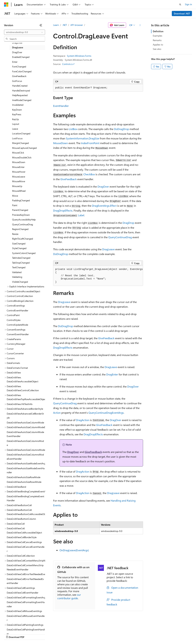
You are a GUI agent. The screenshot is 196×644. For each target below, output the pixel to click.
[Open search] (180, 5)
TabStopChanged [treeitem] (21, 263)
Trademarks (139, 634)
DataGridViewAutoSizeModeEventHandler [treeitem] (26, 470)
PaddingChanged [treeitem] (21, 200)
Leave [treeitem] (15, 129)
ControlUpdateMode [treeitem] (17, 325)
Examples (158, 36)
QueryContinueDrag (120, 237)
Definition (158, 31)
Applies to (158, 45)
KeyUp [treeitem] (15, 119)
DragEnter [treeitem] (17, 43)
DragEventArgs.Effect (104, 206)
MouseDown (61, 143)
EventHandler (61, 106)
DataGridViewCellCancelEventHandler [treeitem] (26, 549)
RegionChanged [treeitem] (20, 229)
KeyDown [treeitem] (17, 110)
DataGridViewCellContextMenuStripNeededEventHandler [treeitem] (25, 567)
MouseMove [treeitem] (19, 181)
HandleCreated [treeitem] (20, 86)
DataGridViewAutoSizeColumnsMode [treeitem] (25, 443)
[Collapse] (41, 25)
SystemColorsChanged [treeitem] (24, 253)
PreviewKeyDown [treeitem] (21, 215)
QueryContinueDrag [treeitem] (23, 224)
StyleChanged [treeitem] (19, 248)
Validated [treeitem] (17, 272)
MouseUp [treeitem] (17, 186)
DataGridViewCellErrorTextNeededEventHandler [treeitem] (25, 581)
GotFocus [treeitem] (17, 81)
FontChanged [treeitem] (19, 67)
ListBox (73, 129)
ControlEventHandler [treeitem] (17, 310)
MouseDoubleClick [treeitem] (22, 157)
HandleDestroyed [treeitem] (21, 91)
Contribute (60, 634)
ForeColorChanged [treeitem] (22, 71)
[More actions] (140, 25)
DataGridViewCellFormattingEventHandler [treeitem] (26, 604)
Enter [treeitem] (15, 62)
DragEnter (112, 374)
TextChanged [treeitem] (19, 267)
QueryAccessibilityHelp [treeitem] (24, 220)
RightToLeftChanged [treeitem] (23, 239)
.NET (65, 25)
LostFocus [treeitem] (17, 138)
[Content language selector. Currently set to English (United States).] (19, 626)
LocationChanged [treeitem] (21, 133)
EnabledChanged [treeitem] (21, 57)
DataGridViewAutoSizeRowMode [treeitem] (24, 477)
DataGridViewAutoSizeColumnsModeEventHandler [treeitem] (25, 457)
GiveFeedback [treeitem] (19, 76)
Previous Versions (31, 634)
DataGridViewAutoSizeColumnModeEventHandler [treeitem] (25, 434)
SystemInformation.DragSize (83, 138)
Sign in (188, 4)
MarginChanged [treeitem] (20, 143)
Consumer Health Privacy (97, 634)
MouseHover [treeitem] (19, 172)
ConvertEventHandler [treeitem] (18, 334)
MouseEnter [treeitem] (18, 167)
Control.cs (67, 64)
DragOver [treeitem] (17, 52)
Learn (56, 25)
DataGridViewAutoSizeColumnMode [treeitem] (25, 422)
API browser (77, 25)
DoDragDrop (121, 129)
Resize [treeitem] (15, 234)
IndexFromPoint (90, 143)
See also (157, 49)
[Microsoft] (6, 5)
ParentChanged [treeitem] (20, 210)
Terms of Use (123, 634)
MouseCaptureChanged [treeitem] (24, 148)
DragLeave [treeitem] (18, 47)
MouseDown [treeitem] (19, 162)
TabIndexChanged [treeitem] (21, 258)
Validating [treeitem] (17, 277)
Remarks (157, 40)
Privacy (73, 634)
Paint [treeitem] (15, 205)
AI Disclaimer (11, 634)
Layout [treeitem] (16, 124)
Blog (46, 634)
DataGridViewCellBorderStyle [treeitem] (22, 537)
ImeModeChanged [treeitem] (22, 100)
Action (57, 413)
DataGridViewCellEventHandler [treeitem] (23, 593)
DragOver (103, 186)
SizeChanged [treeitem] (19, 243)
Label (81, 215)
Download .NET (182, 14)
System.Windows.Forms (79, 56)
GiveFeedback (68, 179)
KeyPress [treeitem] (17, 114)
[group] (98, 276)
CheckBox (89, 174)
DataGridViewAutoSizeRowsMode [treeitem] (24, 482)
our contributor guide (69, 596)
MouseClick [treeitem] (18, 153)
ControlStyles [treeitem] (14, 320)
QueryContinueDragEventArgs (106, 413)
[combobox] (25, 32)
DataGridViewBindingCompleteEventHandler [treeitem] (25, 498)
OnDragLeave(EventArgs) (74, 550)
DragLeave (108, 249)
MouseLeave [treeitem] (19, 177)
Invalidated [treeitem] (18, 105)
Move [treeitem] (15, 196)
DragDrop (128, 223)
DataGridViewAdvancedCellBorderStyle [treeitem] (25, 416)
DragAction (83, 420)
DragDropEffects (63, 210)
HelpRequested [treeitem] (20, 95)
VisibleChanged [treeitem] (20, 282)
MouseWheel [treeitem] (19, 191)
